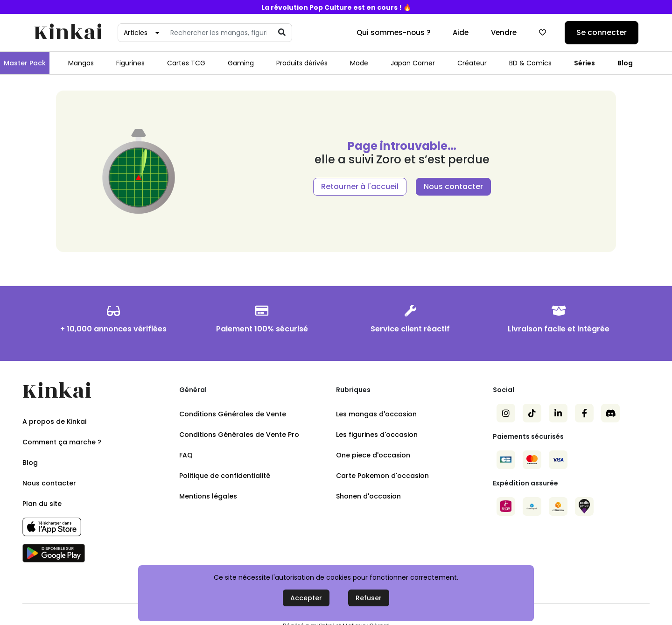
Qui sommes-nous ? (393, 32)
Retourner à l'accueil (360, 186)
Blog (625, 63)
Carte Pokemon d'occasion (382, 476)
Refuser (369, 598)
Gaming (241, 63)
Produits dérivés (302, 63)
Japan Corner (413, 63)
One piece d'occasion (373, 455)
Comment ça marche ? (62, 442)
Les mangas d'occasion (376, 414)
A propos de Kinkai (54, 421)
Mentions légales (208, 496)
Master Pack (25, 63)
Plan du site (42, 504)
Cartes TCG (186, 63)
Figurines (130, 63)
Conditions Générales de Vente (233, 414)
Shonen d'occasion (368, 496)
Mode (359, 63)
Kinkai (68, 33)
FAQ (186, 455)
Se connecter (602, 32)
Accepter (306, 598)
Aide (461, 32)
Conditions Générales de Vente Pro (239, 435)
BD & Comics (530, 63)
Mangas (81, 63)
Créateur (472, 63)
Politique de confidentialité (225, 476)
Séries (584, 63)
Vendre (504, 32)
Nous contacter (453, 186)
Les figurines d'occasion (377, 435)
